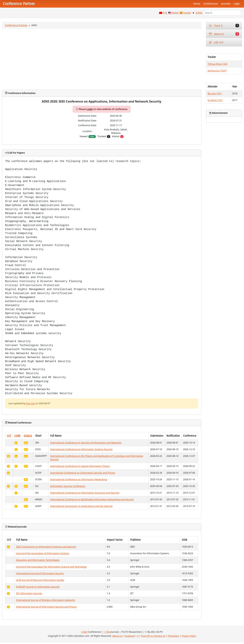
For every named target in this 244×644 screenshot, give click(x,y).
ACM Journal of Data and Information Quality (40, 580)
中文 (165, 13)
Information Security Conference (68, 486)
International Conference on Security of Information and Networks (86, 443)
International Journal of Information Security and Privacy (46, 607)
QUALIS (28, 436)
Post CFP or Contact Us (153, 636)
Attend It (224, 34)
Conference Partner (16, 25)
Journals (226, 4)
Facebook (130, 636)
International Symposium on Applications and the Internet (81, 506)
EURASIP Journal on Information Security (38, 587)
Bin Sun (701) (215, 93)
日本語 (199, 13)
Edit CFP (216, 43)
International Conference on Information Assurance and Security (85, 493)
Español (187, 13)
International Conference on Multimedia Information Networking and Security (92, 499)
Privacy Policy (189, 636)
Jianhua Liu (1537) (217, 71)
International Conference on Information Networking (79, 479)
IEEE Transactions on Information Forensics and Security (46, 547)
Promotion (174, 636)
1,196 (106, 632)
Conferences (211, 4)
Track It (224, 26)
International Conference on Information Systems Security (81, 449)
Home (197, 4)
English (175, 13)
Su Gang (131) (215, 100)
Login (237, 4)
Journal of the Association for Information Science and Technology (51, 567)
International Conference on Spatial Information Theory (80, 466)
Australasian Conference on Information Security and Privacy (83, 473)
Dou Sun (31, 403)
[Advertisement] (102, 59)
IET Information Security (29, 593)
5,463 (84, 632)
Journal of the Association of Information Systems (43, 553)
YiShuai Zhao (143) (217, 64)
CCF (9, 436)
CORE (18, 436)
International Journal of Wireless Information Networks (46, 600)
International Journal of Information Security (40, 573)
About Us (117, 636)
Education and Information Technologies (38, 560)
